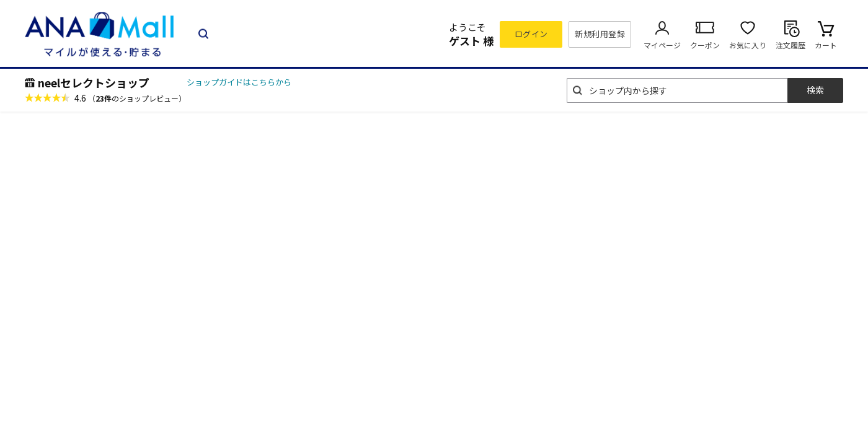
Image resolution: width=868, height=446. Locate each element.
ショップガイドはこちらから (239, 82)
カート (826, 45)
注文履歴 (790, 45)
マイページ (662, 45)
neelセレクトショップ (94, 82)
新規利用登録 (600, 34)
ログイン (531, 34)
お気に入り (748, 45)
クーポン (705, 45)
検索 (815, 90)
